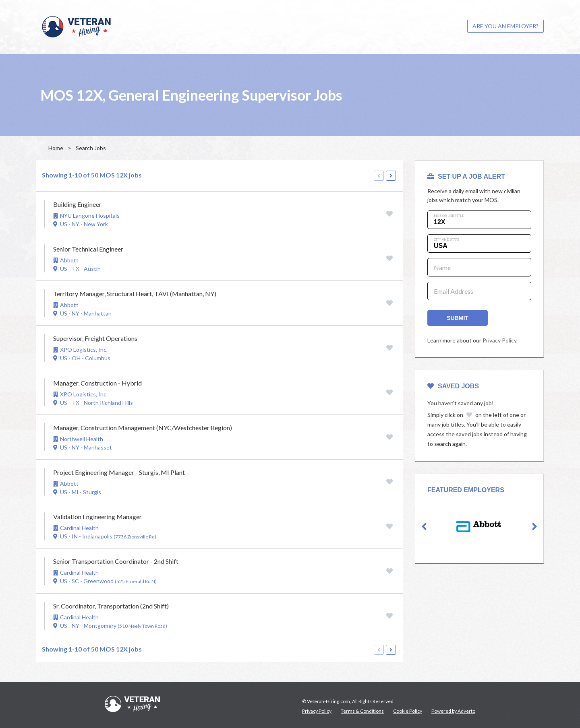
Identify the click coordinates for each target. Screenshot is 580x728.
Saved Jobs (453, 386)
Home (56, 148)
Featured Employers (466, 490)
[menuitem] (505, 26)
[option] (479, 527)
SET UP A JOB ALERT (466, 176)
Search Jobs (91, 148)
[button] (424, 527)
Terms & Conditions (362, 711)
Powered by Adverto (453, 711)
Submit (458, 318)
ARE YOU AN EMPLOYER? (505, 26)
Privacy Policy (499, 340)
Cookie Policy (408, 711)
